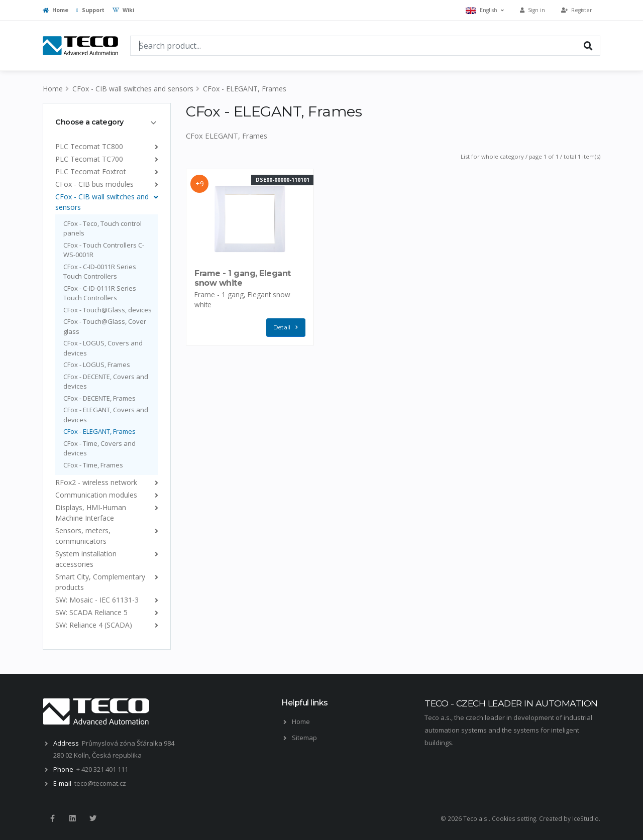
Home (56, 10)
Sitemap (304, 738)
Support (90, 10)
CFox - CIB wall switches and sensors (133, 89)
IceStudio (585, 818)
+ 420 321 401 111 (102, 769)
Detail (288, 328)
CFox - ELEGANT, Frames (245, 89)
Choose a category (89, 122)
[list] (154, 146)
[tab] (107, 122)
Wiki (123, 10)
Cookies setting (514, 818)
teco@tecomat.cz (100, 783)
